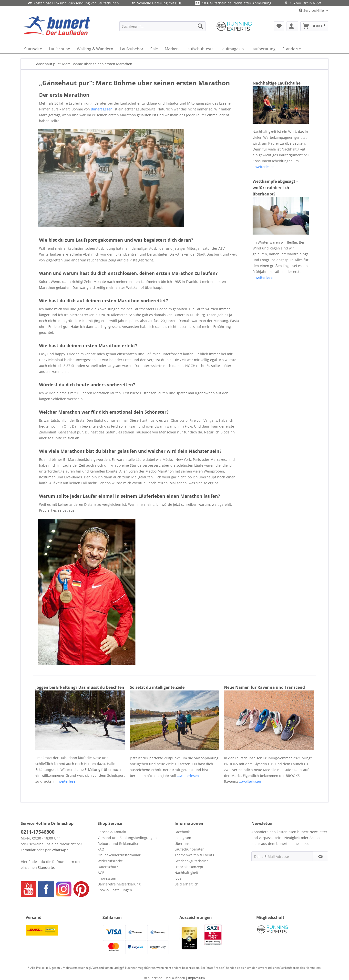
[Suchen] (200, 26)
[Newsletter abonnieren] (320, 856)
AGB (101, 873)
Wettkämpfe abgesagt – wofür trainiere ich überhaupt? (275, 188)
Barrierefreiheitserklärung (119, 884)
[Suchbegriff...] (162, 26)
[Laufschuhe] (59, 49)
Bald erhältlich (186, 884)
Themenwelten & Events (194, 855)
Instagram (183, 838)
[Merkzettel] (279, 26)
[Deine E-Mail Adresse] (282, 856)
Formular (28, 850)
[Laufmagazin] (232, 49)
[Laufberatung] (263, 49)
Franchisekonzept (189, 867)
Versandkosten (103, 968)
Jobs (178, 878)
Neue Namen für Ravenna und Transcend (264, 687)
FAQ (101, 849)
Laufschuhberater (189, 849)
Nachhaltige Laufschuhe (277, 83)
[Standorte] (292, 49)
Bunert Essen (102, 109)
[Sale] (154, 49)
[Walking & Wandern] (95, 49)
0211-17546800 (38, 832)
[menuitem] (162, 26)
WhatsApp (60, 850)
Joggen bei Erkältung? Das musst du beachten (80, 687)
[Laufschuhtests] (200, 49)
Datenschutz (108, 867)
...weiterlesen (264, 167)
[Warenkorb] (314, 26)
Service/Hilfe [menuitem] (312, 10)
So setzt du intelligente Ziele (157, 687)
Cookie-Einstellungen (115, 890)
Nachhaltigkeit (186, 873)
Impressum (107, 878)
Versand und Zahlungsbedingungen (127, 838)
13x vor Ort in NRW (303, 3)
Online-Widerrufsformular (119, 855)
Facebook (182, 832)
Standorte (46, 867)
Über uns (182, 844)
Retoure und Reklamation (118, 844)
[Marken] (172, 49)
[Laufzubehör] (132, 49)
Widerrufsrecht (110, 861)
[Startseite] (33, 49)
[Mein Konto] (292, 26)
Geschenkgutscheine (191, 861)
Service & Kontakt (112, 832)
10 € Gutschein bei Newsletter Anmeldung (233, 3)
